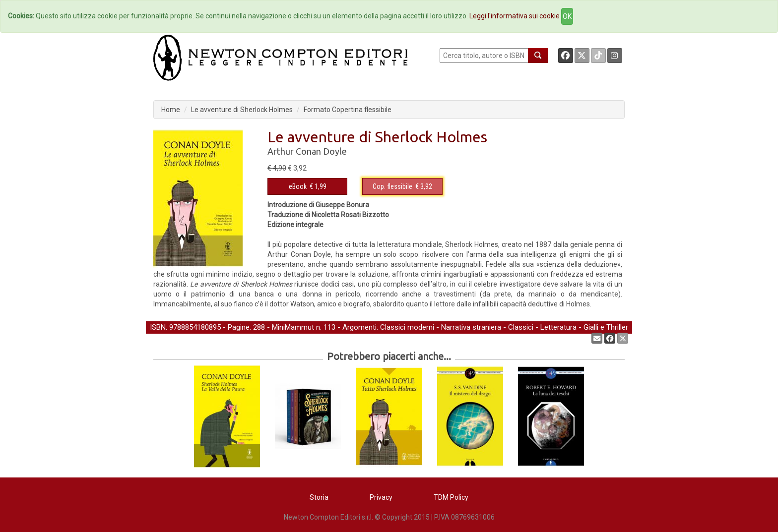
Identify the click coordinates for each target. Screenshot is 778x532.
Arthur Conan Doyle (307, 151)
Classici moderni (407, 327)
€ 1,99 (308, 186)
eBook (298, 186)
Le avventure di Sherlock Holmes (242, 110)
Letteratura (558, 327)
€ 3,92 (402, 186)
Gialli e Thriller (606, 327)
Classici (521, 327)
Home (171, 110)
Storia (319, 497)
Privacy (381, 497)
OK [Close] (567, 16)
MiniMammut (293, 327)
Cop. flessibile (392, 186)
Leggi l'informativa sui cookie (515, 16)
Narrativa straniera (471, 327)
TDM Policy (451, 497)
